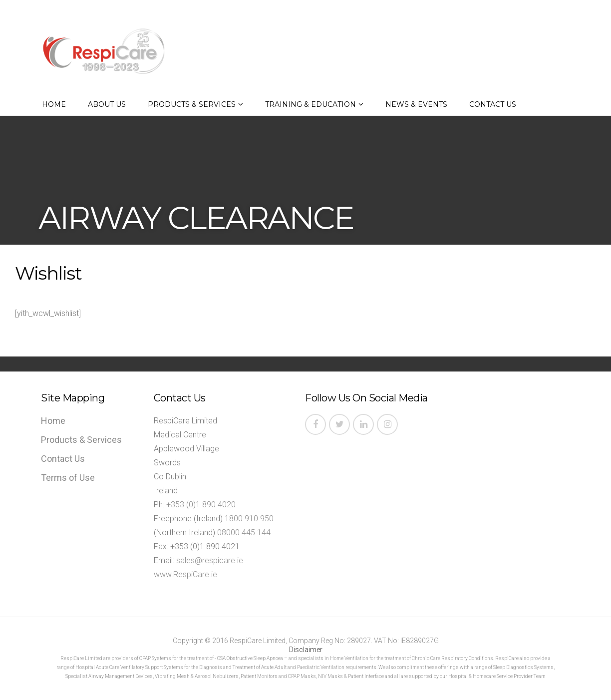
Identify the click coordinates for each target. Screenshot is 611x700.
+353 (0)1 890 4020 (201, 505)
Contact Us (493, 104)
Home (54, 104)
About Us (107, 104)
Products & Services (192, 104)
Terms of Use (68, 478)
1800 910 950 (249, 519)
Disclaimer (306, 650)
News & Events (416, 104)
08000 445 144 (244, 532)
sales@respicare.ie (210, 560)
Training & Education (310, 104)
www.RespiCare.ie (185, 574)
